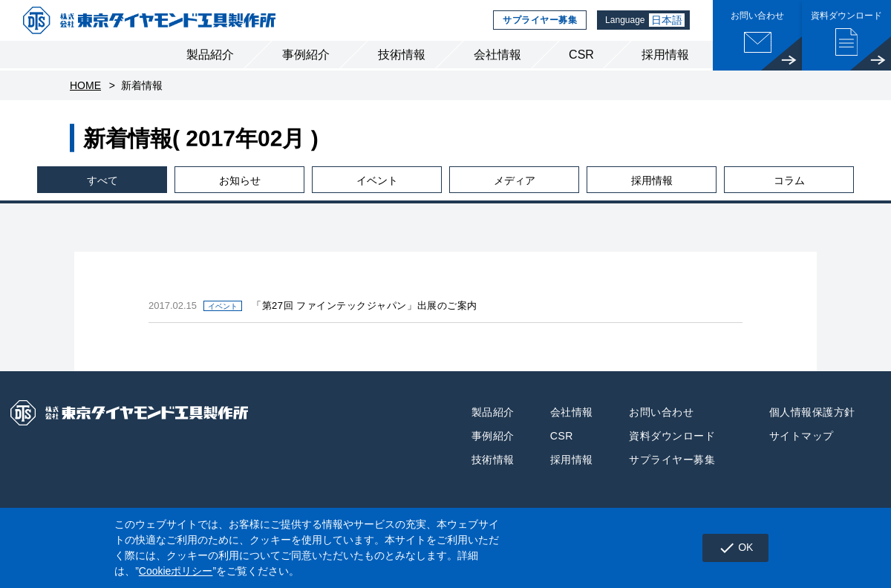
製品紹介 (210, 66)
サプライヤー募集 (536, 26)
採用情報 (665, 66)
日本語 (667, 26)
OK (733, 548)
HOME (85, 97)
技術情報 (402, 66)
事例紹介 (306, 66)
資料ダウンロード (672, 448)
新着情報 (142, 97)
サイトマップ (802, 448)
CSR (581, 66)
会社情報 (497, 66)
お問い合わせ (661, 424)
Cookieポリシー (176, 571)
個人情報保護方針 (812, 424)
